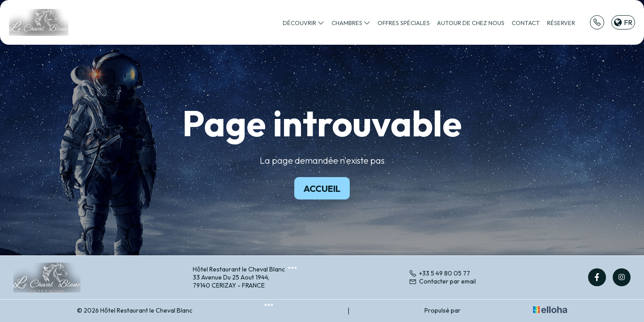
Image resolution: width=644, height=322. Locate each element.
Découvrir (303, 23)
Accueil (322, 189)
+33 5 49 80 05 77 (439, 273)
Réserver (561, 23)
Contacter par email (442, 281)
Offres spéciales (404, 23)
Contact (526, 23)
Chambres (351, 23)
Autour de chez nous (471, 23)
